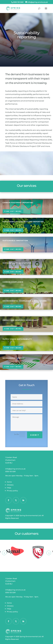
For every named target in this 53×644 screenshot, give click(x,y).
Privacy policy (12, 491)
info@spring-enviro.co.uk (15, 469)
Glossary (10, 485)
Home (9, 482)
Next (49, 553)
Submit (35, 435)
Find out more (13, 211)
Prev (4, 553)
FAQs (9, 488)
